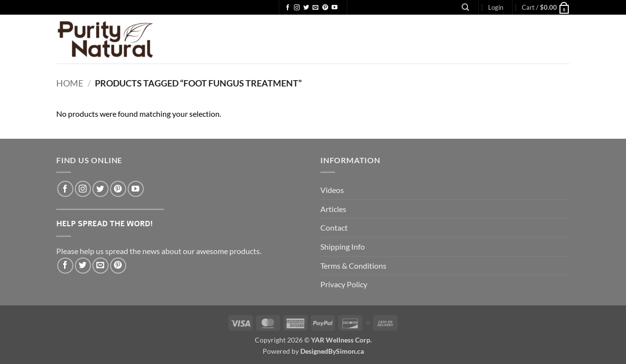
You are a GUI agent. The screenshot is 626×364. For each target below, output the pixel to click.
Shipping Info (343, 246)
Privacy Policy (344, 284)
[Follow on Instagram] (297, 8)
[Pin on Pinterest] (118, 266)
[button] (496, 7)
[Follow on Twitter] (306, 8)
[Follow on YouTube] (335, 8)
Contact (334, 227)
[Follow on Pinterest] (325, 8)
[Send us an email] (315, 8)
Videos (332, 190)
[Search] (465, 7)
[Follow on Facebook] (288, 8)
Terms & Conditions (353, 266)
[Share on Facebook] (65, 266)
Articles (333, 209)
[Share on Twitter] (83, 266)
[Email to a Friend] (101, 266)
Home (70, 83)
